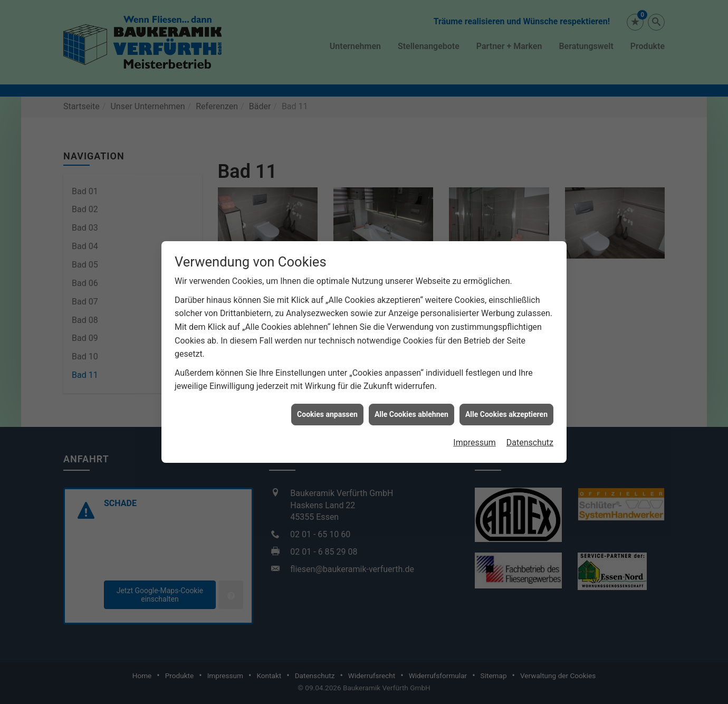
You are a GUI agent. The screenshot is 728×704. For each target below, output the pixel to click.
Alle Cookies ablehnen (411, 408)
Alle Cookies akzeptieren (506, 408)
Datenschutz (530, 437)
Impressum (475, 437)
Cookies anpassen (327, 408)
